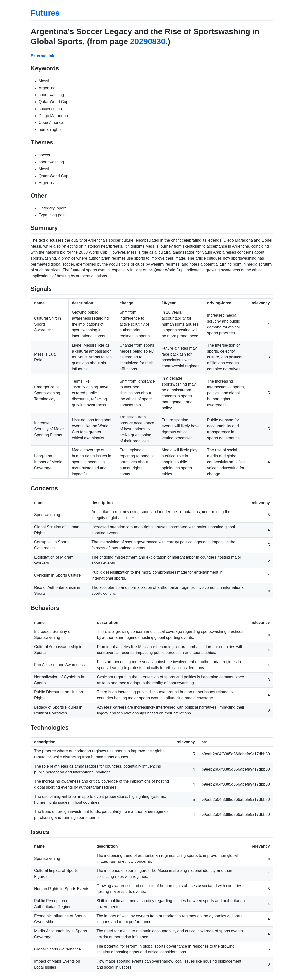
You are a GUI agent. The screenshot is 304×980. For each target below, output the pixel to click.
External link (42, 56)
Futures (45, 13)
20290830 (148, 41)
